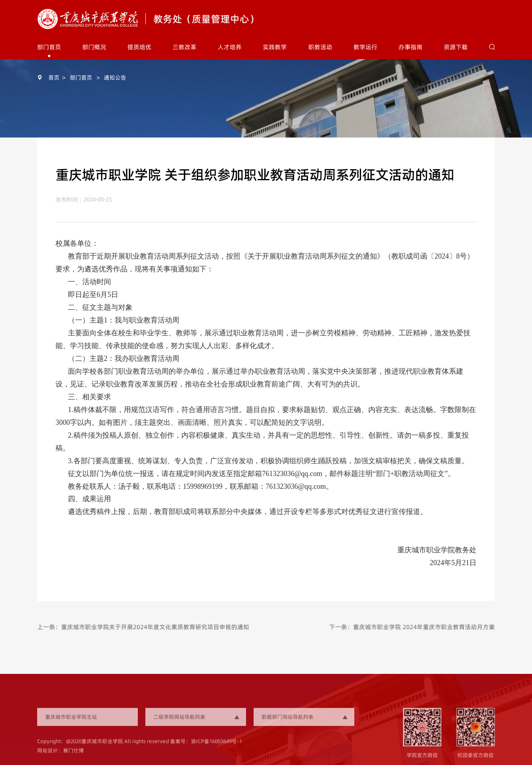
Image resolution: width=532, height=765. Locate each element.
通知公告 (115, 78)
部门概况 (94, 47)
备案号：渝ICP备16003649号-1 (206, 747)
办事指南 (411, 47)
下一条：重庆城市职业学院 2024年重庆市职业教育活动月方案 (412, 627)
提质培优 (139, 47)
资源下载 (456, 47)
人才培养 (230, 47)
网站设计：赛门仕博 (61, 755)
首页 (54, 78)
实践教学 (275, 47)
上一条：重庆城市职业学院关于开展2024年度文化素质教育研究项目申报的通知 (143, 627)
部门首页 (49, 47)
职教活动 (320, 47)
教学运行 (365, 47)
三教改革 (185, 47)
